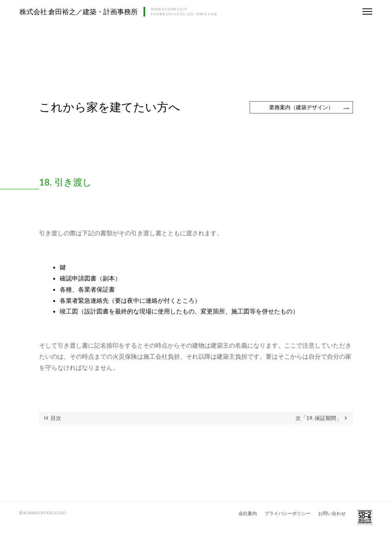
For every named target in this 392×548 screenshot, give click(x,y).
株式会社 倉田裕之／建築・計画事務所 (79, 11)
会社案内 (248, 513)
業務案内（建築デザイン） (301, 107)
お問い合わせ (332, 513)
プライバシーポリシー (287, 513)
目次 (52, 418)
